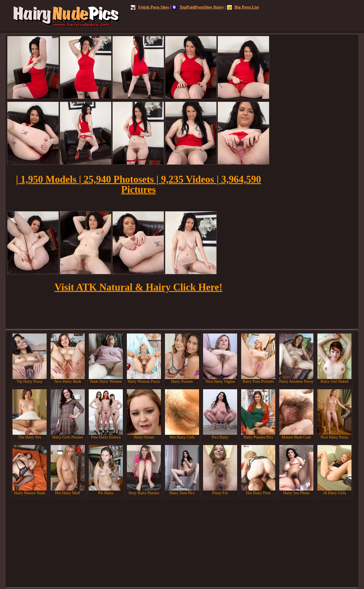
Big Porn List (243, 7)
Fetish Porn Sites (150, 7)
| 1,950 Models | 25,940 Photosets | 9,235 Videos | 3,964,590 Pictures (138, 185)
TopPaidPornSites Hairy (198, 7)
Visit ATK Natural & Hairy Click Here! (138, 287)
